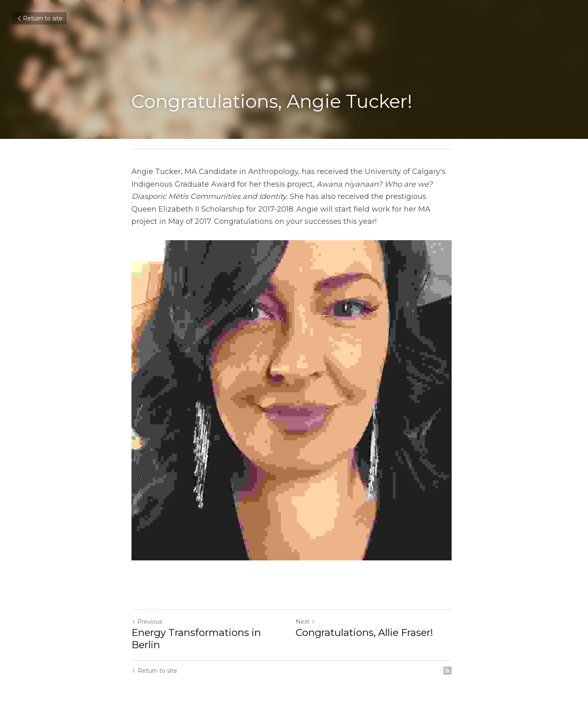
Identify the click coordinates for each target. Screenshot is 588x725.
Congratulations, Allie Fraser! (367, 637)
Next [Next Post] (308, 627)
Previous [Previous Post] (147, 627)
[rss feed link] (452, 676)
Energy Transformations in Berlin (196, 644)
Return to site (39, 18)
